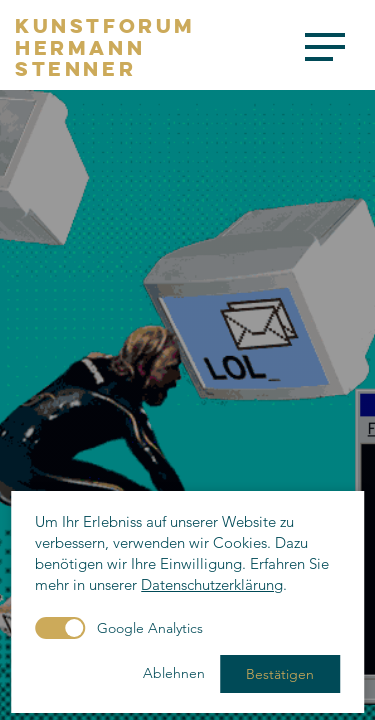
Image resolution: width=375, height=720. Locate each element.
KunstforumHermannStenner (105, 47)
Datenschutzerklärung (212, 584)
